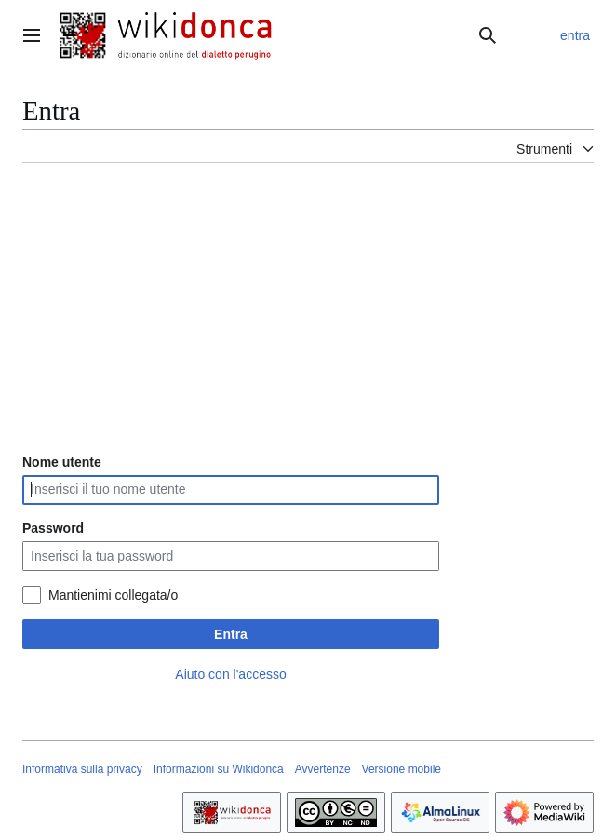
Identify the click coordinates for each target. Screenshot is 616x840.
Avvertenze (323, 769)
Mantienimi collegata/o (113, 595)
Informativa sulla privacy (82, 769)
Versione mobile (402, 769)
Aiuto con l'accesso (230, 674)
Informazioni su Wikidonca (219, 769)
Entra (231, 634)
